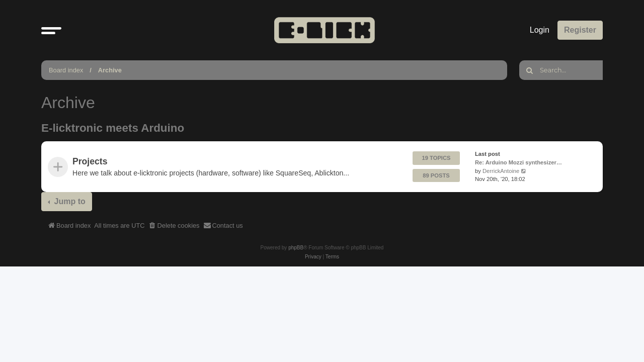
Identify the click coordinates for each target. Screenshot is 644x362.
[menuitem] (174, 226)
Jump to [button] (69, 201)
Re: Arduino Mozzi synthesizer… (518, 162)
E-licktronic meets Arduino (113, 128)
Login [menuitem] (540, 30)
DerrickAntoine (501, 171)
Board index (66, 70)
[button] (51, 30)
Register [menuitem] (580, 30)
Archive (110, 70)
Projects (90, 161)
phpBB (296, 248)
